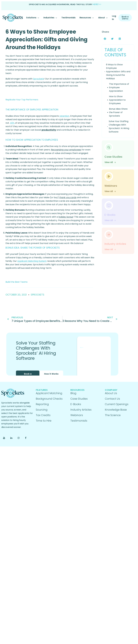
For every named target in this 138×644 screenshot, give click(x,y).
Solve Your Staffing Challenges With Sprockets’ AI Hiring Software (119, 127)
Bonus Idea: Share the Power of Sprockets (118, 112)
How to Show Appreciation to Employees (117, 100)
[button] (105, 39)
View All (110, 162)
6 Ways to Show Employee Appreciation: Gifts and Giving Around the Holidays (46, 39)
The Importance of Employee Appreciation (119, 87)
